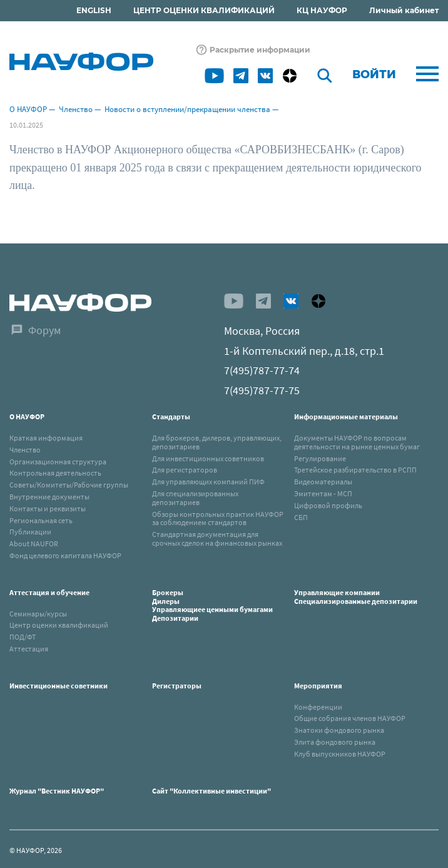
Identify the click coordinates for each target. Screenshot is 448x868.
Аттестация (29, 649)
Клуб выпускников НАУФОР (340, 754)
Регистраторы (177, 686)
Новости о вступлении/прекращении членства (187, 109)
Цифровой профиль (328, 505)
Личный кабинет (404, 10)
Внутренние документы (49, 497)
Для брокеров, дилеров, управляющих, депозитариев (217, 442)
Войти (374, 74)
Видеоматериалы (323, 482)
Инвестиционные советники (59, 686)
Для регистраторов (185, 470)
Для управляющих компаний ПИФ (208, 482)
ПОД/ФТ (23, 637)
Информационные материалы (346, 416)
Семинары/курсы (38, 614)
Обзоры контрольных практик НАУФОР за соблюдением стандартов (218, 518)
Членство (76, 109)
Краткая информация (46, 438)
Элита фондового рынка (335, 742)
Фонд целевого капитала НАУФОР (65, 555)
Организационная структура (58, 462)
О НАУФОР (28, 109)
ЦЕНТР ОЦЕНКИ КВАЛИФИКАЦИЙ (204, 10)
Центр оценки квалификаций (59, 625)
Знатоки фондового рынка (339, 730)
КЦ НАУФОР (322, 10)
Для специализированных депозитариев (195, 498)
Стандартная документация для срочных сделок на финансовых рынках (217, 539)
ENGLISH (94, 10)
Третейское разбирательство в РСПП (355, 470)
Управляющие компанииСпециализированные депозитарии (356, 597)
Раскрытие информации (260, 50)
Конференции (318, 707)
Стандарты (171, 416)
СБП (301, 517)
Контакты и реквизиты (48, 508)
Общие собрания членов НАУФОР (350, 718)
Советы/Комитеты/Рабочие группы (69, 485)
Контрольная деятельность (55, 473)
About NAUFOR (34, 544)
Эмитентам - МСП (323, 493)
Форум (44, 330)
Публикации (30, 532)
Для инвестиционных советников (208, 458)
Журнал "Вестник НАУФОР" (57, 791)
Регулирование (320, 458)
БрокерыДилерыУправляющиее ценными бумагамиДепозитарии (212, 605)
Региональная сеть (41, 520)
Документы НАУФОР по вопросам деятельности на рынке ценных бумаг (357, 442)
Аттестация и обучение (49, 592)
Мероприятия (318, 686)
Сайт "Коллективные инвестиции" (211, 791)
